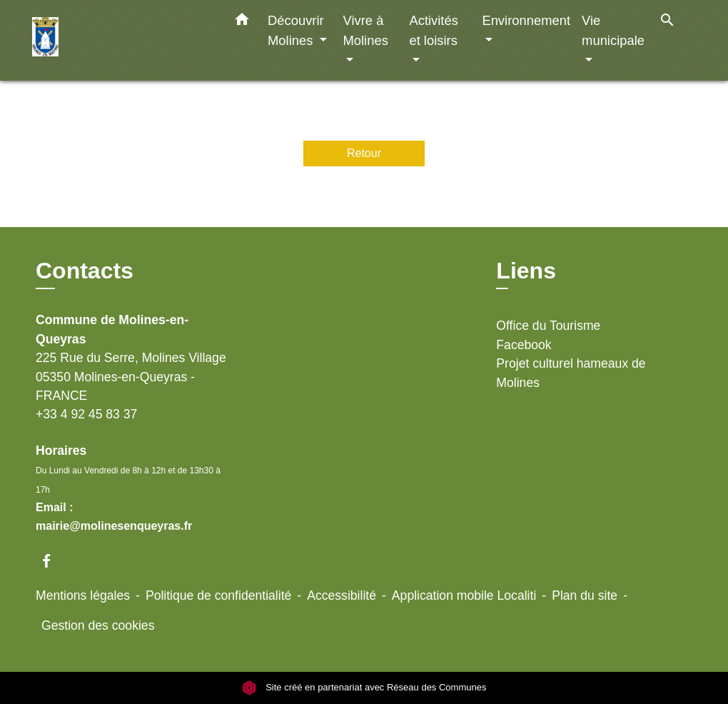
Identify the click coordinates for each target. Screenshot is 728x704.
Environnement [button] (526, 20)
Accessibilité (342, 595)
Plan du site (585, 595)
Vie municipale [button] (613, 30)
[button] (242, 22)
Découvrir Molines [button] (296, 30)
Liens (526, 271)
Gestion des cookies (98, 625)
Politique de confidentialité (218, 595)
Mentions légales (83, 595)
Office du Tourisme (548, 326)
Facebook (524, 345)
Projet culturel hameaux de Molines (571, 373)
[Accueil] (121, 40)
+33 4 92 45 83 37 (86, 414)
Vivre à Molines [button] (365, 30)
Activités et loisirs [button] (433, 30)
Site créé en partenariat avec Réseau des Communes (364, 687)
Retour (364, 153)
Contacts (85, 271)
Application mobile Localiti (464, 595)
